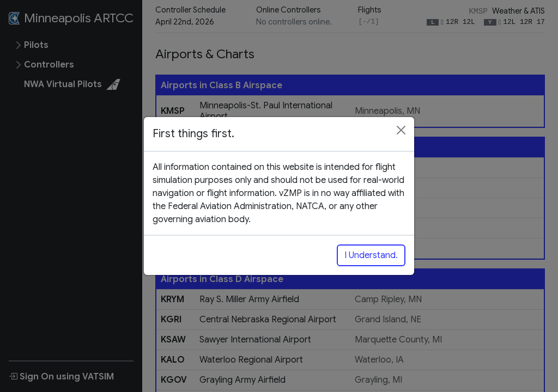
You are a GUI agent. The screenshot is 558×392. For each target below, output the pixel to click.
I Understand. (371, 255)
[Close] (401, 130)
